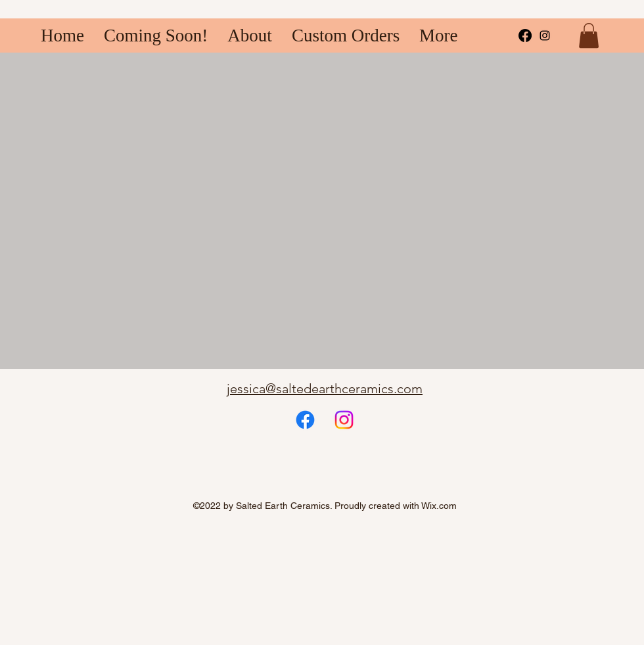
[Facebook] (525, 36)
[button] (589, 36)
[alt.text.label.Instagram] (545, 36)
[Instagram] (344, 420)
